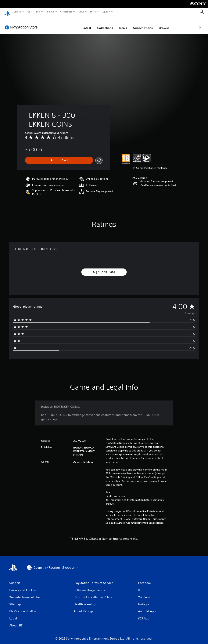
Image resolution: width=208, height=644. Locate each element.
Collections (83, 24)
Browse (142, 24)
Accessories (66, 12)
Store (93, 12)
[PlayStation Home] (7, 12)
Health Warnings (115, 492)
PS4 (38, 12)
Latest (64, 24)
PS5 (28, 12)
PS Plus (50, 12)
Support (106, 12)
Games (17, 12)
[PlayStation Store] (22, 23)
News (81, 12)
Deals (101, 24)
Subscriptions (121, 24)
